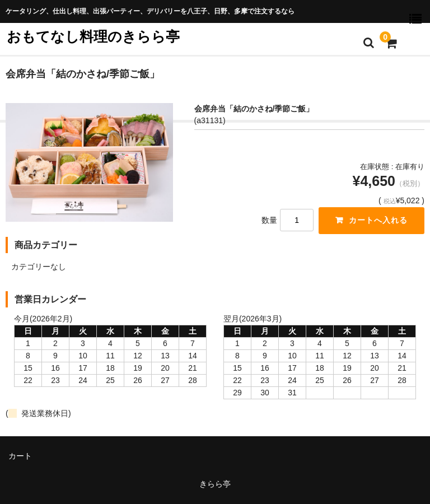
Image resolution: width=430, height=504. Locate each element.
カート (20, 456)
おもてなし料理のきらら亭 (93, 36)
